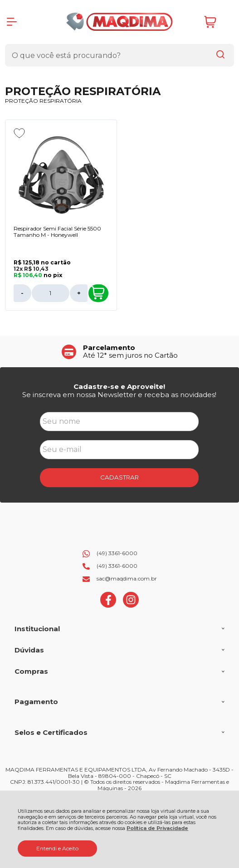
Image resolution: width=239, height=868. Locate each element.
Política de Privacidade (157, 828)
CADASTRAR (119, 477)
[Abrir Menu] (12, 22)
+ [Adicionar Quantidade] (79, 293)
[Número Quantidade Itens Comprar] (51, 293)
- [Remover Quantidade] (22, 293)
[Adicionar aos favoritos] (19, 133)
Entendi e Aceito (57, 848)
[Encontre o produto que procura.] (220, 55)
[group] (120, 352)
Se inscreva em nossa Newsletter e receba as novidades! (119, 395)
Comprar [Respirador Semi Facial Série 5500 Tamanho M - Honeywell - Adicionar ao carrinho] (98, 293)
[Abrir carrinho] (217, 22)
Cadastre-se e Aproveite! (119, 386)
